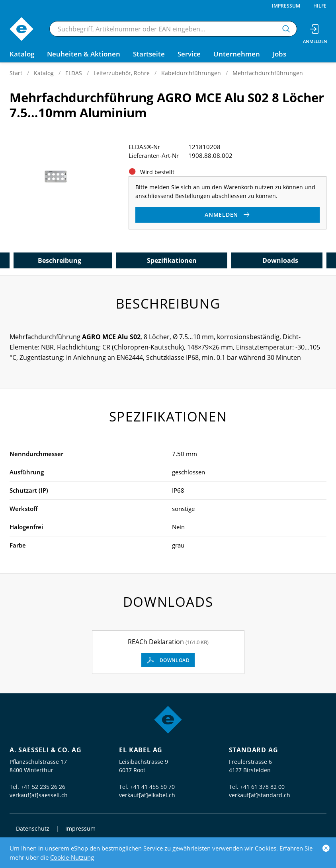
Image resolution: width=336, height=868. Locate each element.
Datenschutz (33, 828)
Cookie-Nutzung (72, 857)
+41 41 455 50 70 (152, 787)
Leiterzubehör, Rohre (122, 73)
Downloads (280, 260)
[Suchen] (286, 29)
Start (16, 73)
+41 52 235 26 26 (43, 787)
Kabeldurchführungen (191, 73)
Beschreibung (60, 260)
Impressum (286, 6)
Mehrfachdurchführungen (268, 73)
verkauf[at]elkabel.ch (147, 795)
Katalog (44, 73)
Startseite (149, 54)
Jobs (279, 54)
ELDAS (74, 73)
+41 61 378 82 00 (262, 787)
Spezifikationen (172, 260)
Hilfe (320, 6)
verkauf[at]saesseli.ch (39, 795)
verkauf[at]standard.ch (260, 795)
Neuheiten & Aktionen (84, 54)
